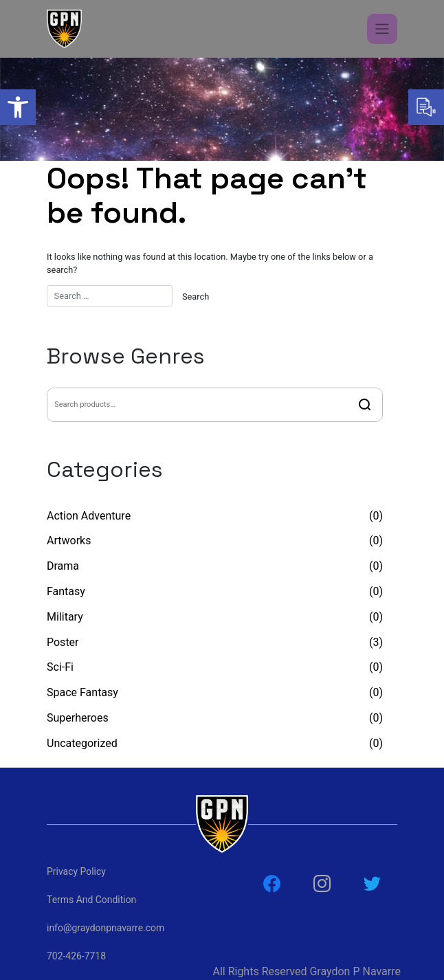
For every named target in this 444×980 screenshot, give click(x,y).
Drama (63, 566)
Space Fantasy (82, 692)
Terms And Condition (92, 900)
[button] (18, 107)
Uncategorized (82, 743)
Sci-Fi (60, 667)
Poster (63, 642)
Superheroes (78, 718)
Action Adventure (89, 516)
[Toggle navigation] (382, 29)
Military (65, 617)
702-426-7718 (76, 956)
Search (365, 405)
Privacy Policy (76, 871)
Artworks (69, 541)
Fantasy (66, 591)
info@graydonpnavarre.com (105, 928)
